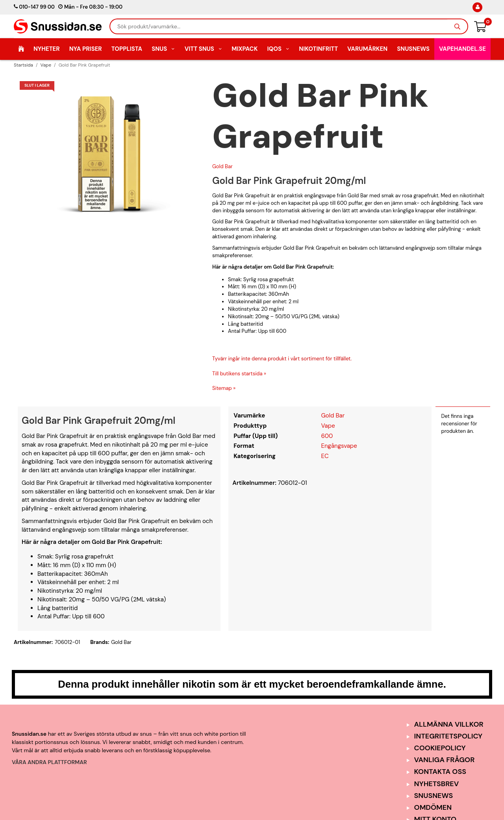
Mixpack (245, 49)
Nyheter (47, 49)
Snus (163, 49)
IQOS (278, 49)
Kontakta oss (440, 772)
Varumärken (367, 49)
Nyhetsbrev (437, 784)
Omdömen (433, 807)
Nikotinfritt (318, 49)
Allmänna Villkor (449, 724)
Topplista (127, 49)
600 (327, 436)
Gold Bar (222, 166)
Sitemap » (224, 388)
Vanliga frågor (445, 760)
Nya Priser (86, 49)
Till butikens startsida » (239, 374)
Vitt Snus (204, 49)
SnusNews (413, 49)
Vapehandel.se (462, 49)
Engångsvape (339, 446)
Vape (328, 426)
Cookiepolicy (440, 748)
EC (325, 456)
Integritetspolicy (448, 736)
